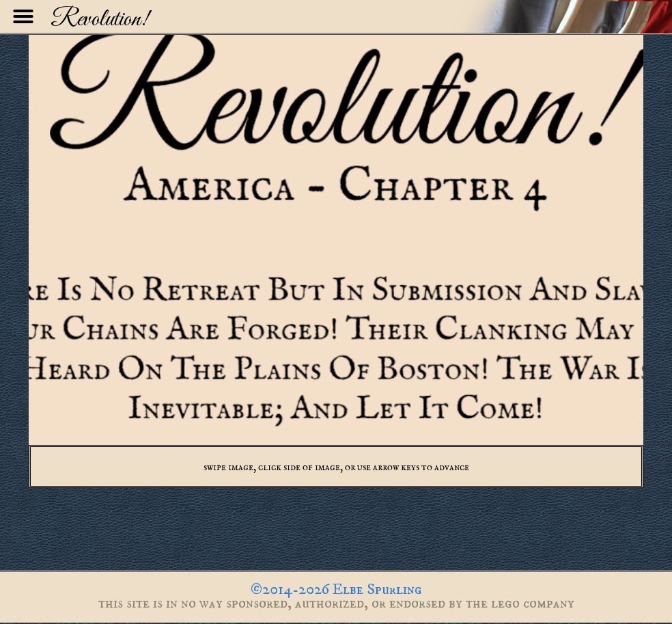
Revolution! (100, 20)
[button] (23, 16)
